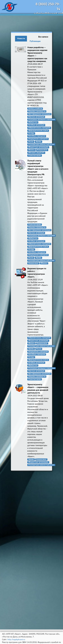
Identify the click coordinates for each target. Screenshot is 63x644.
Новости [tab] (21, 39)
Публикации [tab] (35, 41)
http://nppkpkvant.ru (16, 640)
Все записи (43, 37)
